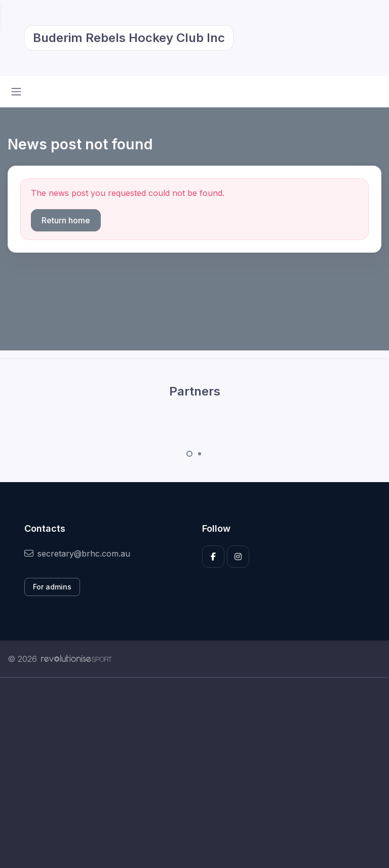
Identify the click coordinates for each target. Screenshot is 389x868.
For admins (52, 587)
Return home (66, 220)
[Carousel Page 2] (200, 454)
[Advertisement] (194, 773)
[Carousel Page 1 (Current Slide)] (189, 454)
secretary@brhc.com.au (77, 554)
